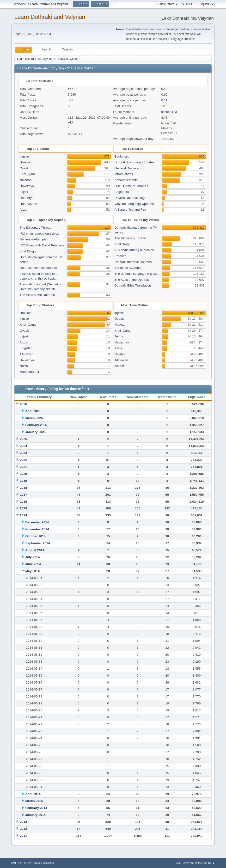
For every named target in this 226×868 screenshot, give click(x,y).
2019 (24, 481)
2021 (24, 467)
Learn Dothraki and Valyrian (50, 17)
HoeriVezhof (28, 204)
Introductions (124, 174)
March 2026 (34, 418)
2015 (24, 508)
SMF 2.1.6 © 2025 (22, 863)
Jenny (119, 336)
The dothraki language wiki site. (137, 274)
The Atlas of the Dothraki (37, 295)
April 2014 (33, 794)
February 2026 (36, 425)
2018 (24, 488)
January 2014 (35, 815)
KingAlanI (27, 348)
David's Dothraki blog (130, 198)
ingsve (24, 156)
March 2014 (34, 801)
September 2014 (37, 543)
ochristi (120, 366)
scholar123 (169, 112)
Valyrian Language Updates (134, 204)
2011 (24, 836)
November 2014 (37, 529)
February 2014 (36, 808)
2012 (24, 829)
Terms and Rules (192, 863)
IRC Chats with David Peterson (42, 245)
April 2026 (33, 411)
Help (177, 863)
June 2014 (33, 564)
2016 (24, 502)
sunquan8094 (29, 372)
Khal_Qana (28, 174)
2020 (24, 474)
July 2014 (32, 557)
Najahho (26, 180)
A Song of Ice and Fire (130, 210)
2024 (24, 446)
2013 (24, 822)
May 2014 (32, 571)
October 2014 (35, 536)
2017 (24, 495)
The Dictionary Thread (36, 228)
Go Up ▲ (209, 863)
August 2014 (35, 550)
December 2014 (37, 522)
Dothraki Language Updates (134, 162)
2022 (24, 460)
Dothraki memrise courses (38, 268)
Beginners (122, 156)
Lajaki (24, 192)
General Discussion (128, 168)
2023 (24, 453)
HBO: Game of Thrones (131, 186)
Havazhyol (27, 186)
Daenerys (27, 198)
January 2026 (35, 432)
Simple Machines (44, 863)
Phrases (120, 256)
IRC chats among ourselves (39, 234)
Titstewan (27, 354)
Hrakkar (25, 162)
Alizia (24, 210)
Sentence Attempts (33, 239)
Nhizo (24, 366)
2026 (24, 404)
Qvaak (24, 168)
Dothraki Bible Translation (133, 285)
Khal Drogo (28, 251)
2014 (24, 515)
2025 (24, 439)
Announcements (126, 180)
